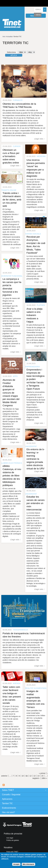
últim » (44, 778)
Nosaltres (8, 847)
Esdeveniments (9, 808)
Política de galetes (13, 840)
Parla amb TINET (12, 852)
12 (31, 776)
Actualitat (9, 37)
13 (34, 776)
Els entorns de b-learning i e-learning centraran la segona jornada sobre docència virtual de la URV (36, 459)
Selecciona (11, 52)
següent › (36, 778)
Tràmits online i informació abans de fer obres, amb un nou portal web (12, 200)
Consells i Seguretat (11, 795)
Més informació (28, 864)
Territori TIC (7, 803)
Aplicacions (7, 799)
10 (23, 776)
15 (42, 776)
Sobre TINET (8, 790)
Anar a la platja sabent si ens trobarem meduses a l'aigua (34, 315)
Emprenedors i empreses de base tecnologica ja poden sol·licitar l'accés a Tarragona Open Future (35, 379)
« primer (42, 773)
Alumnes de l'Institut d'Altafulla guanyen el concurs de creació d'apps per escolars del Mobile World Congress (11, 393)
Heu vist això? (8, 812)
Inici (4, 37)
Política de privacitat (13, 834)
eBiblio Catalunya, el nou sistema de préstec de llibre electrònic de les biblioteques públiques (12, 476)
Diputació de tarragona (11, 3)
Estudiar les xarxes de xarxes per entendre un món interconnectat (36, 503)
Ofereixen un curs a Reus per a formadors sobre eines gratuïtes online (11, 156)
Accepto (16, 864)
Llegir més (39, 139)
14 (38, 776)
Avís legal (10, 838)
